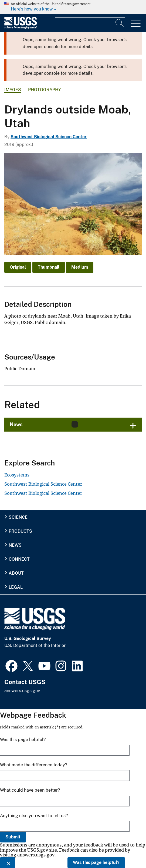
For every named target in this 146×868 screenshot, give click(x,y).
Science (18, 517)
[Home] (21, 28)
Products (20, 531)
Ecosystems (17, 475)
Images (13, 90)
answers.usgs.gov (22, 691)
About (16, 573)
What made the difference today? (34, 765)
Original (18, 267)
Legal (16, 587)
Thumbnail (49, 267)
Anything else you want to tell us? (34, 816)
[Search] (120, 23)
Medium (80, 267)
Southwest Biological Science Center (49, 137)
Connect (19, 559)
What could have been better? (30, 790)
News (15, 545)
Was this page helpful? (96, 862)
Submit (13, 837)
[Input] (90, 23)
